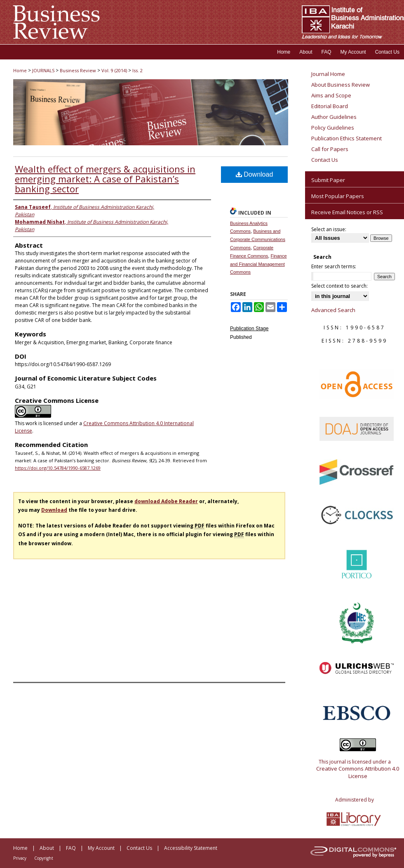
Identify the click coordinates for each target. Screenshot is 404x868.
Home (20, 70)
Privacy (20, 858)
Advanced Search (333, 310)
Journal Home (328, 74)
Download (255, 174)
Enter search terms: (334, 266)
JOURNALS (43, 70)
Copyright (44, 858)
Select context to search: (339, 286)
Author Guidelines (334, 117)
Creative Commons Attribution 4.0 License (358, 772)
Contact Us (325, 160)
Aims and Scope (331, 95)
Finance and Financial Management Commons (258, 264)
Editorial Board (330, 106)
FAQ (71, 848)
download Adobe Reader (166, 501)
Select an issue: (329, 229)
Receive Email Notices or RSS (347, 212)
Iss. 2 (137, 70)
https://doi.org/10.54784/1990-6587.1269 (58, 468)
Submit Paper (328, 180)
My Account (101, 848)
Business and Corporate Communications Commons (258, 239)
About (47, 848)
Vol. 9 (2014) (114, 70)
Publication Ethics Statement (346, 138)
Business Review (78, 70)
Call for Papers (330, 149)
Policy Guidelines (333, 128)
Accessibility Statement (191, 848)
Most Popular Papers (338, 196)
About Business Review (341, 85)
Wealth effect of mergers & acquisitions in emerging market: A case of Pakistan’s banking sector (105, 179)
